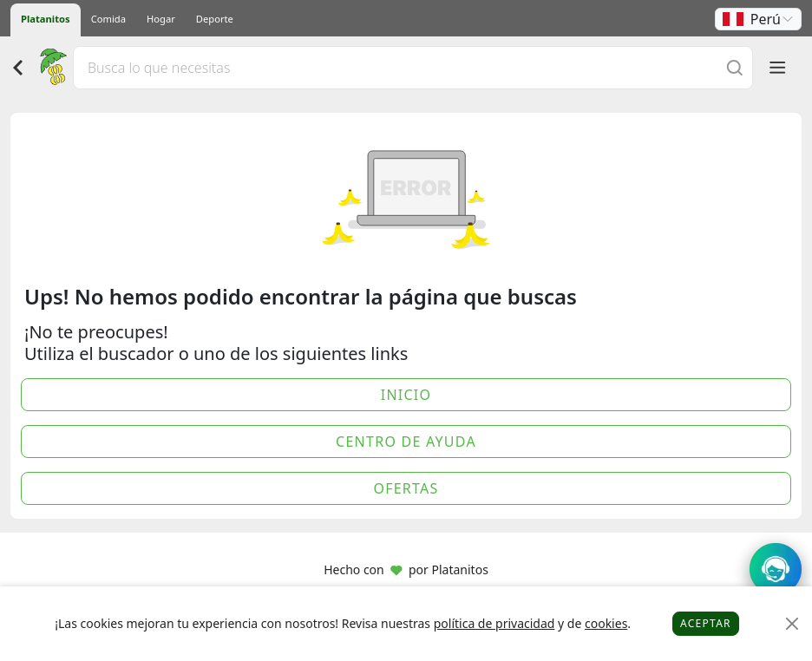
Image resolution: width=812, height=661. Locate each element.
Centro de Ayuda (406, 442)
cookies (606, 623)
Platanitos (46, 19)
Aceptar (706, 623)
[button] (758, 19)
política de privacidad (494, 623)
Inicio (406, 395)
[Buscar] (735, 67)
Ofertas (406, 488)
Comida (108, 19)
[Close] (792, 624)
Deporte (215, 19)
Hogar (161, 19)
